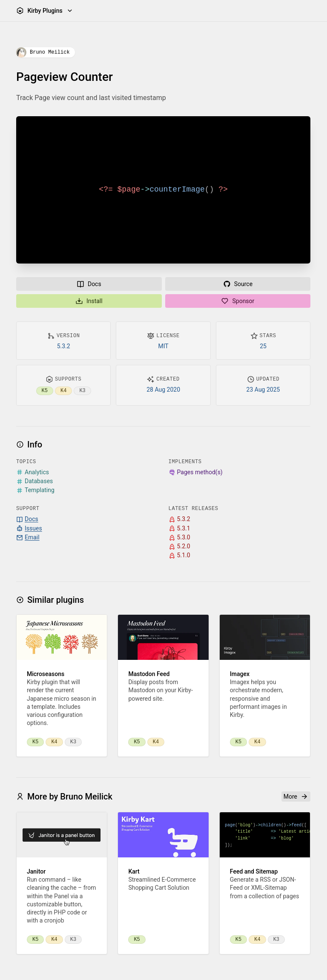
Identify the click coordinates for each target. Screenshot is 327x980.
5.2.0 (179, 546)
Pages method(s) (196, 472)
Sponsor (238, 301)
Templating (35, 490)
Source (238, 284)
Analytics (33, 472)
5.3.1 (179, 529)
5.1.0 (179, 556)
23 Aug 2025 (263, 390)
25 (264, 346)
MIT (163, 346)
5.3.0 (179, 537)
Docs (89, 284)
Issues (29, 529)
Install (89, 301)
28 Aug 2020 (164, 390)
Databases (34, 481)
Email (28, 537)
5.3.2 (64, 346)
